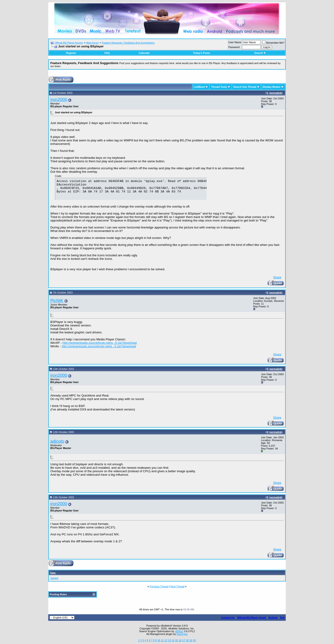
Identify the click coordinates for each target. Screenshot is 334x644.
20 (194, 640)
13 (170, 640)
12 (166, 640)
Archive (273, 618)
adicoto (57, 441)
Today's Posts (201, 53)
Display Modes (271, 87)
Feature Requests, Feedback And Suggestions (128, 43)
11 (162, 640)
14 (173, 640)
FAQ (107, 53)
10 (159, 640)
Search (260, 53)
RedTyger (182, 634)
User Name (235, 42)
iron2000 (59, 99)
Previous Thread (159, 586)
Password (234, 47)
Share (277, 277)
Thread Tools (219, 87)
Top (282, 618)
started (54, 578)
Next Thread (177, 586)
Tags (53, 573)
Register (71, 53)
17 (184, 640)
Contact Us (228, 618)
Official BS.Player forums (69, 43)
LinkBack (199, 87)
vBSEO (179, 631)
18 (187, 640)
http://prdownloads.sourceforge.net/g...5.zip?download (100, 343)
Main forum (92, 43)
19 (191, 640)
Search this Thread (245, 87)
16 (180, 640)
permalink (276, 93)
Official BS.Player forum (251, 618)
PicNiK (57, 301)
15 (177, 640)
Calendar (144, 53)
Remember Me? (273, 43)
